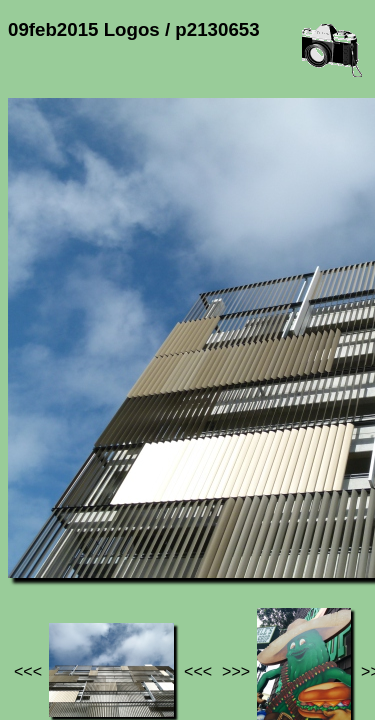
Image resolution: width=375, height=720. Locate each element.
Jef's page (44, 557)
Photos (119, 557)
